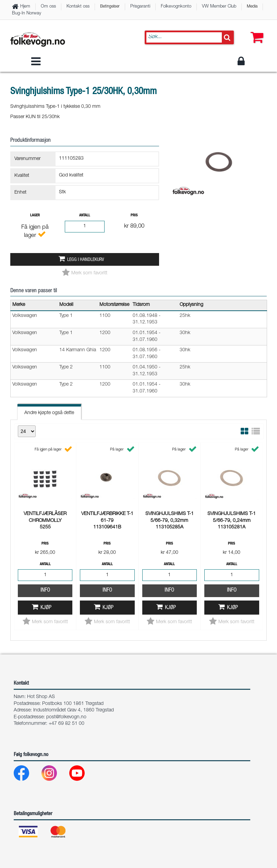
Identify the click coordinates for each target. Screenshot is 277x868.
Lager (35, 215)
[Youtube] (82, 775)
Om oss (48, 7)
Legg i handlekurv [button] (86, 260)
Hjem (25, 7)
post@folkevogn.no (66, 717)
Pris (134, 215)
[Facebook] (27, 775)
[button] (255, 31)
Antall (85, 215)
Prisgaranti (140, 7)
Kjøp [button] (46, 516)
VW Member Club (219, 7)
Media (252, 7)
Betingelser (110, 7)
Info (45, 499)
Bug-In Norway (27, 14)
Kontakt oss (78, 7)
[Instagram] (55, 775)
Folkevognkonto (176, 7)
